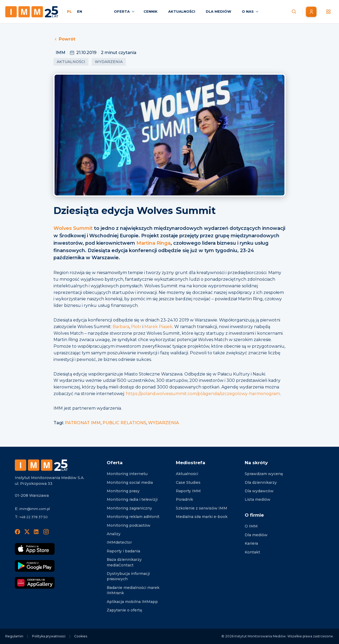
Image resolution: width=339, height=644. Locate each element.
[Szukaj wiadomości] (294, 12)
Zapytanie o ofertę (124, 610)
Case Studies (188, 482)
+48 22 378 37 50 (34, 517)
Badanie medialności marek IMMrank (133, 590)
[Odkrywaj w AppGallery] (35, 583)
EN (80, 11)
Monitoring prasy (123, 491)
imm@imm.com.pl (35, 509)
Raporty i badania (123, 551)
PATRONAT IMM (83, 423)
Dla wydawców (259, 491)
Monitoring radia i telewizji (132, 499)
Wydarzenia (109, 62)
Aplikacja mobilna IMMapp (132, 602)
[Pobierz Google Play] (35, 566)
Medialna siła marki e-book (202, 517)
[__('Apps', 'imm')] (328, 12)
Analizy (114, 534)
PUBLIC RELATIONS (124, 423)
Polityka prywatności (49, 636)
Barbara (121, 327)
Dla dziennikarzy (261, 482)
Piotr (136, 327)
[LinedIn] (37, 531)
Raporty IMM (188, 491)
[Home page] (32, 12)
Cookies (81, 636)
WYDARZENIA (164, 423)
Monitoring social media (130, 482)
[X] (27, 531)
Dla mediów (256, 535)
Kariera (251, 543)
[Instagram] (46, 531)
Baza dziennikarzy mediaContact (124, 562)
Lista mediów (258, 499)
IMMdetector (119, 542)
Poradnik (184, 499)
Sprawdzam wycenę (264, 474)
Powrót (64, 39)
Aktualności (71, 62)
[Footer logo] (41, 465)
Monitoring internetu (127, 474)
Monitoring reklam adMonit (133, 517)
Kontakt (252, 552)
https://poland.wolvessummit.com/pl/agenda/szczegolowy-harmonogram (203, 394)
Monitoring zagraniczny (129, 508)
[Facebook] (17, 531)
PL (69, 11)
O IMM (251, 526)
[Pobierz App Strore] (35, 549)
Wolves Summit (73, 228)
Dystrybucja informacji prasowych (128, 576)
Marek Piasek (158, 327)
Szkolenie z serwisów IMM (202, 508)
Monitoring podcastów (129, 525)
